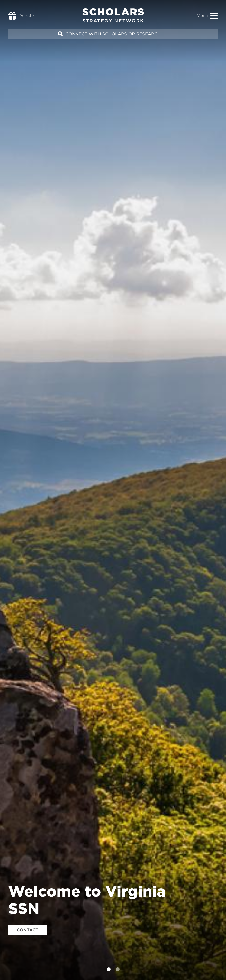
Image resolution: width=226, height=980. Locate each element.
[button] (214, 16)
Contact (28, 930)
